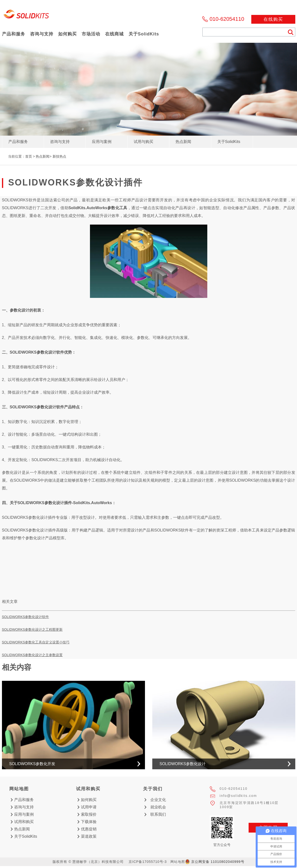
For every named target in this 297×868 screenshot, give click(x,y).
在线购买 (273, 19)
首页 (29, 156)
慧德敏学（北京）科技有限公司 (26, 16)
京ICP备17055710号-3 (148, 862)
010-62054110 (227, 19)
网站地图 (178, 862)
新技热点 (59, 156)
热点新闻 (43, 156)
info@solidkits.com (238, 796)
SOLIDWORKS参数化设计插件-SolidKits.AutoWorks (65, 503)
